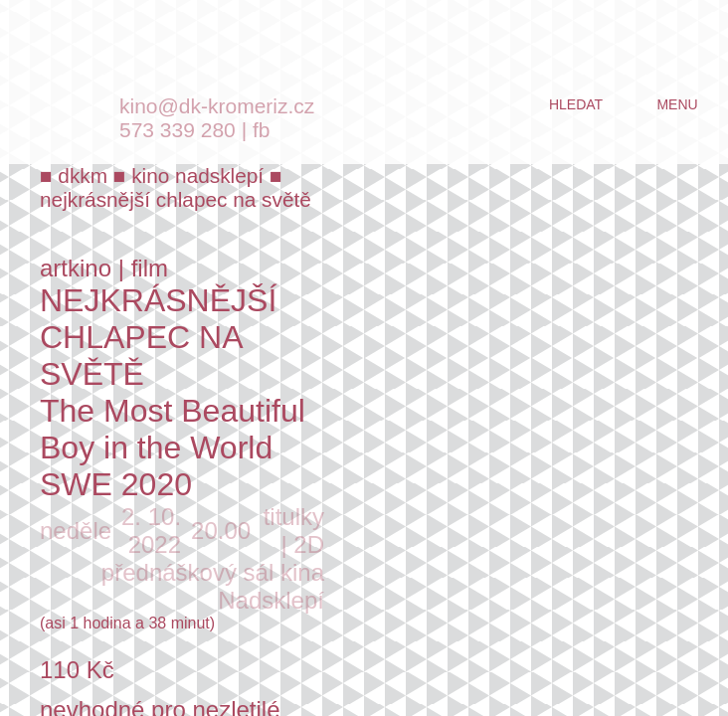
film (150, 268)
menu (677, 104)
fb (262, 130)
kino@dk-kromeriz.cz (217, 106)
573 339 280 (178, 130)
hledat (576, 104)
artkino (76, 268)
